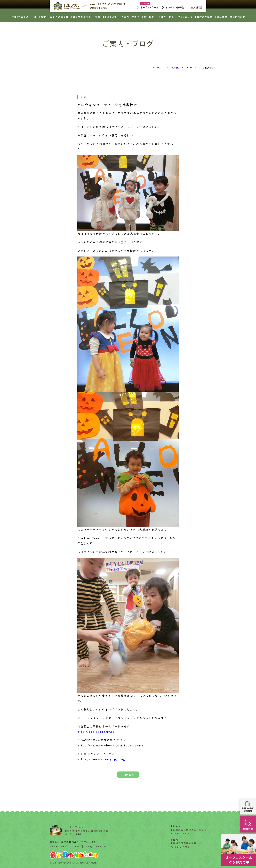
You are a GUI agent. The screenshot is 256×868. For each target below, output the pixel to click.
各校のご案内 (205, 17)
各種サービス (166, 17)
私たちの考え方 (59, 17)
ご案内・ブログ (130, 17)
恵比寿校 (94, 8)
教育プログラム (82, 17)
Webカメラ (186, 17)
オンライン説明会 (175, 7)
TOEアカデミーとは (24, 17)
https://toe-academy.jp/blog (101, 759)
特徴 (43, 17)
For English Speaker (96, 846)
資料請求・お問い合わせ (231, 17)
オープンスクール (149, 7)
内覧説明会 (197, 7)
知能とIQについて (106, 17)
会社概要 (149, 17)
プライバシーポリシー (71, 846)
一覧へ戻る (128, 775)
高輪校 (104, 8)
